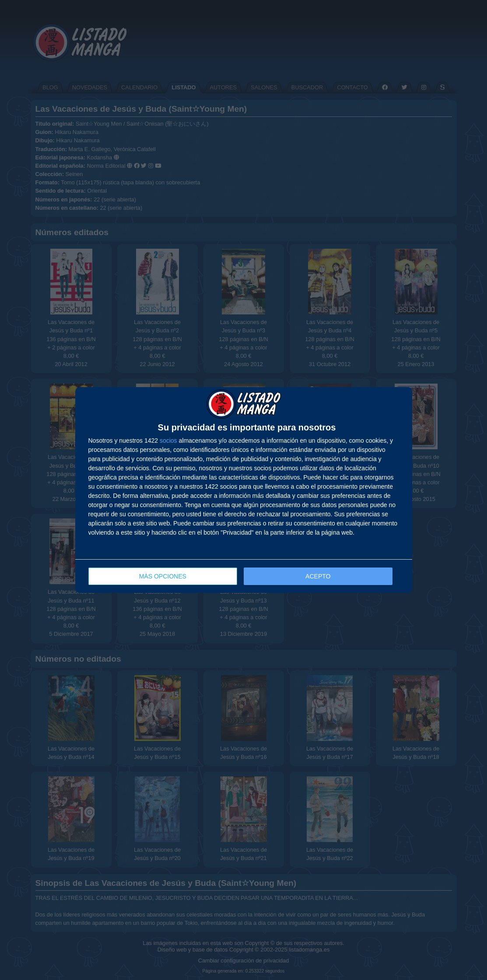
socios (168, 441)
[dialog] (244, 490)
